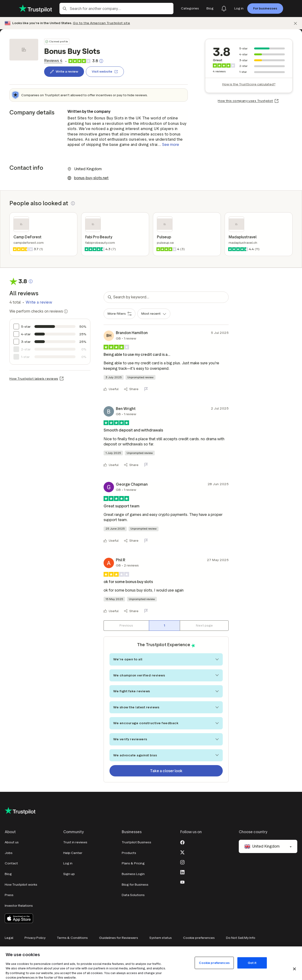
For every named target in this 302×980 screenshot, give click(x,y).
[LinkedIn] (182, 872)
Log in (68, 863)
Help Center (73, 853)
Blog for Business (135, 885)
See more (171, 145)
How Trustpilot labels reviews (34, 379)
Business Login (133, 874)
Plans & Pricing (133, 863)
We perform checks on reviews (39, 311)
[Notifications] (224, 9)
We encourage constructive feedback (166, 723)
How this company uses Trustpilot (245, 101)
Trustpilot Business (136, 842)
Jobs (9, 853)
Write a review (39, 302)
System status (161, 938)
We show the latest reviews (166, 707)
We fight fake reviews (166, 691)
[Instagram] (182, 862)
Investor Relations (19, 906)
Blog (8, 874)
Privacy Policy (35, 938)
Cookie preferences (199, 938)
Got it (252, 963)
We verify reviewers (166, 739)
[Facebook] (182, 842)
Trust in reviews (75, 842)
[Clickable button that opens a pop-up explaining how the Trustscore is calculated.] (101, 61)
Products (129, 853)
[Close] (294, 969)
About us (12, 842)
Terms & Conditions (72, 938)
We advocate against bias (166, 755)
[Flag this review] (147, 389)
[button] (73, 203)
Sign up (69, 874)
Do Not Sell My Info (241, 938)
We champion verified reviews (166, 675)
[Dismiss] (295, 23)
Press (9, 895)
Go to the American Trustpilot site (101, 23)
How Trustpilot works (21, 885)
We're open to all (166, 659)
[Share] (131, 389)
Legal (9, 938)
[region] (151, 963)
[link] (53, 61)
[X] (182, 852)
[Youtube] (182, 882)
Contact (11, 863)
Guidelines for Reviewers (119, 938)
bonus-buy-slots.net (91, 178)
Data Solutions (133, 895)
